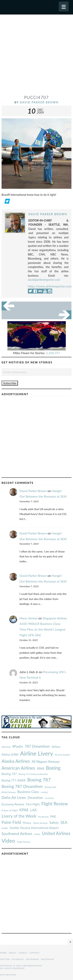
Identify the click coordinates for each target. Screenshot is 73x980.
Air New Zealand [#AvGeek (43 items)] (62, 755)
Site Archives (8, 975)
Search (23, 953)
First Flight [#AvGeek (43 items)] (33, 804)
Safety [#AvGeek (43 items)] (54, 823)
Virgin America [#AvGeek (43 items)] (24, 842)
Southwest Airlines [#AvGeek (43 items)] (17, 834)
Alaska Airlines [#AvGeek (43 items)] (16, 761)
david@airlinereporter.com (44, 280)
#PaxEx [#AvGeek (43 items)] (18, 746)
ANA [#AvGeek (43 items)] (40, 768)
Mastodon (47, 959)
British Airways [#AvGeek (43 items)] (9, 792)
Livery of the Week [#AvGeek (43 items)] (19, 816)
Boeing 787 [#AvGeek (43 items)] (39, 780)
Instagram (32, 959)
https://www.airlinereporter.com (50, 286)
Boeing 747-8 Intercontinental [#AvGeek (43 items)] (33, 774)
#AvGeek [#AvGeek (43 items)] (6, 747)
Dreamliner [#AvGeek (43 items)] (35, 798)
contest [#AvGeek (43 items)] (44, 792)
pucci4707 (36, 97)
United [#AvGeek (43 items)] (37, 834)
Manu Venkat (29, 618)
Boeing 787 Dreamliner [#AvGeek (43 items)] (22, 786)
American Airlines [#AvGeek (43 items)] (18, 768)
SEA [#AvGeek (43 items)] (64, 822)
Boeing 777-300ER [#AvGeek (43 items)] (14, 780)
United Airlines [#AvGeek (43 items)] (56, 833)
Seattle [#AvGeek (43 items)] (5, 828)
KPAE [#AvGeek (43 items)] (24, 810)
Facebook (18, 959)
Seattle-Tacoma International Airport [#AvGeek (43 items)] (34, 828)
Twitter (5, 959)
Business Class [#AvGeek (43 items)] (28, 792)
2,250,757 (53, 353)
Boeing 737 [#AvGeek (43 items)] (9, 774)
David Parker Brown (39, 102)
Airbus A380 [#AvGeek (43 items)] (10, 754)
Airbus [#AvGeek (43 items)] (56, 746)
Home (3, 953)
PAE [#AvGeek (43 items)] (53, 816)
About (13, 953)
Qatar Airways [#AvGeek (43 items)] (40, 823)
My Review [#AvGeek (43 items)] (43, 817)
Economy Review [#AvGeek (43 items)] (13, 804)
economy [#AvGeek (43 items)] (49, 798)
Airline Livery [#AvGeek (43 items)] (37, 753)
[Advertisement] (36, 56)
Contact (35, 953)
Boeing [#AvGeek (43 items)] (53, 768)
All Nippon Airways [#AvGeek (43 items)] (46, 762)
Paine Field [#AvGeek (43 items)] (11, 822)
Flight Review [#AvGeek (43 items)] (55, 804)
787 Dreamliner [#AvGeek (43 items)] (37, 746)
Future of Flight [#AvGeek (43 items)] (10, 810)
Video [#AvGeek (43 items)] (8, 841)
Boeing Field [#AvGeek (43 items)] (50, 787)
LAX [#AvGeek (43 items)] (34, 810)
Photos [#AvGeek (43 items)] (27, 823)
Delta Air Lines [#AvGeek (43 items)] (14, 797)
